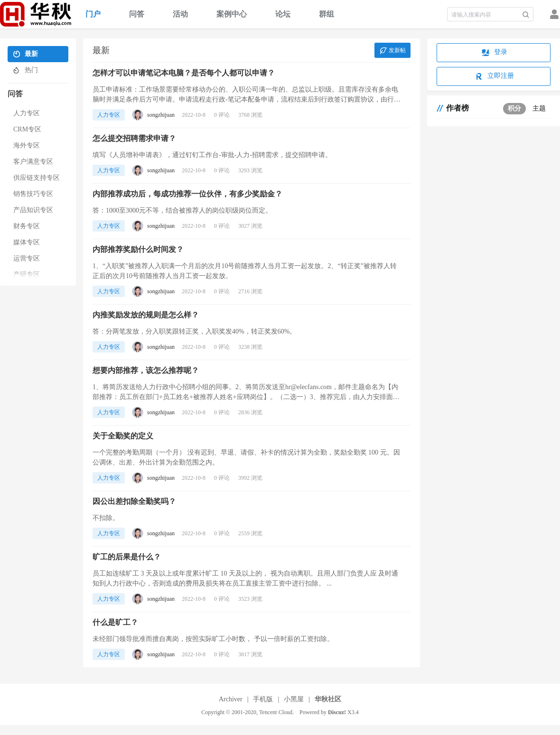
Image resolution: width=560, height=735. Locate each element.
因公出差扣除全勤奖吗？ (134, 501)
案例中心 (232, 14)
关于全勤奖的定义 (123, 436)
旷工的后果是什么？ (127, 557)
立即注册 (494, 76)
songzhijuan (161, 115)
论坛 (283, 14)
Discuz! (337, 712)
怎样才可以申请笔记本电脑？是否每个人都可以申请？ (184, 73)
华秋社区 (328, 699)
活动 (180, 14)
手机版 (263, 699)
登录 (494, 53)
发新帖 (392, 51)
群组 (327, 14)
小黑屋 (294, 699)
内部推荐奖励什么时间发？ (138, 249)
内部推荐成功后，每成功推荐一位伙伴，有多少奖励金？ (187, 194)
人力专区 (109, 115)
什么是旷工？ (115, 622)
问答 (137, 14)
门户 (93, 14)
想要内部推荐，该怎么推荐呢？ (146, 370)
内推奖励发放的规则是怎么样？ (146, 315)
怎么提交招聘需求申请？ (134, 138)
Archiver (231, 699)
